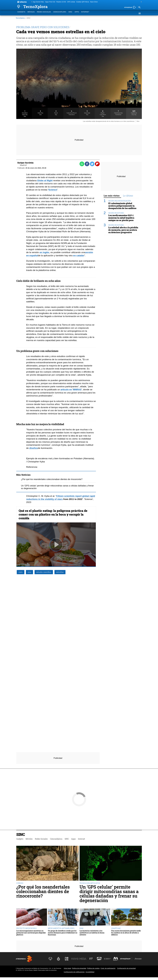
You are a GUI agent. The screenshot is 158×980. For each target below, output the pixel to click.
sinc (29, 572)
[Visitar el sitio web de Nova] (75, 959)
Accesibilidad (90, 972)
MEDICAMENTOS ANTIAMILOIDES (61, 928)
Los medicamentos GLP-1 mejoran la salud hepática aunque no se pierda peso (121, 218)
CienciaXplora (60, 13)
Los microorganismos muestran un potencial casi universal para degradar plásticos (31, 933)
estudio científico (44, 572)
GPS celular (71, 2)
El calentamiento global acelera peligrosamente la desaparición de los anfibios (122, 206)
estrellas (60, 572)
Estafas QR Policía (83, 2)
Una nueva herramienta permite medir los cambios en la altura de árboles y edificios (126, 933)
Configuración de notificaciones (74, 972)
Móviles (31, 13)
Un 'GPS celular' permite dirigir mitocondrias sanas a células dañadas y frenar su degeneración (109, 894)
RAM (81, 928)
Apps (77, 13)
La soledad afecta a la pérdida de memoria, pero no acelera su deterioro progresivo (123, 230)
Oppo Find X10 (50, 2)
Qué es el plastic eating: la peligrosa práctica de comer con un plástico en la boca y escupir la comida (53, 514)
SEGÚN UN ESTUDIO (116, 213)
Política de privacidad (79, 968)
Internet (85, 13)
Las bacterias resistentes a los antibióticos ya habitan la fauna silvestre (92, 933)
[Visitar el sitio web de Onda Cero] (99, 959)
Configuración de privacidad (126, 968)
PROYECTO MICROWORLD (26, 928)
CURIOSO (20, 883)
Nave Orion (94, 2)
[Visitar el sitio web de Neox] (67, 959)
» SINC (28, 18)
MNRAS (77, 390)
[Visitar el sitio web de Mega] (83, 959)
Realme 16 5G (61, 2)
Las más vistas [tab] (112, 196)
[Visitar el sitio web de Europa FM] (107, 959)
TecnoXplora (20, 18)
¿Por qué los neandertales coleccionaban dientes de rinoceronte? (52, 479)
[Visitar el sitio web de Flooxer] (138, 959)
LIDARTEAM (116, 928)
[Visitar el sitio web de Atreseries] (91, 959)
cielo (21, 572)
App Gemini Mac (38, 2)
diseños (34, 448)
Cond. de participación (108, 968)
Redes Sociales (44, 13)
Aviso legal (67, 968)
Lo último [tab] (128, 196)
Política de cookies (93, 968)
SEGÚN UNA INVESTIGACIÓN (120, 201)
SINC (70, 13)
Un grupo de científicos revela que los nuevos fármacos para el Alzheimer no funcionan (63, 933)
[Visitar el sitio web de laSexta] (58, 959)
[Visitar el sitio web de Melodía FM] (116, 959)
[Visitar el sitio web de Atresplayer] (127, 959)
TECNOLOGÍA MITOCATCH (90, 883)
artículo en (67, 390)
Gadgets (21, 13)
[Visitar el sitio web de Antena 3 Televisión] (50, 959)
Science (53, 190)
